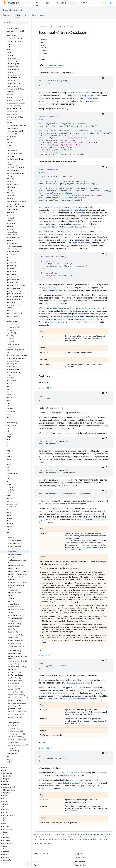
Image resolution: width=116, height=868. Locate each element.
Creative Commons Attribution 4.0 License (97, 810)
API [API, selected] (49, 3)
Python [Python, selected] (18, 15)
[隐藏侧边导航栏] (28, 864)
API (51, 27)
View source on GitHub (51, 41)
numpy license (103, 814)
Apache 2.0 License (69, 812)
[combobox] (70, 3)
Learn (38, 3)
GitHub (105, 3)
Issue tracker (80, 835)
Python (72, 27)
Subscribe (88, 863)
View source (44, 363)
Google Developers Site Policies (100, 812)
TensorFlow (43, 27)
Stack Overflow (81, 842)
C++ (26, 15)
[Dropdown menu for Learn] (43, 3)
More (42, 15)
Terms (37, 858)
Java (34, 15)
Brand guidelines (81, 846)
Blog (36, 835)
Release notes (80, 838)
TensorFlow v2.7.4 (12, 10)
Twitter (37, 842)
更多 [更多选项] (50, 15)
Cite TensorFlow (81, 850)
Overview (7, 15)
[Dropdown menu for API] (53, 3)
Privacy (44, 858)
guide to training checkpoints (85, 295)
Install (29, 3)
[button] (15, 368)
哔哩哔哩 (37, 846)
